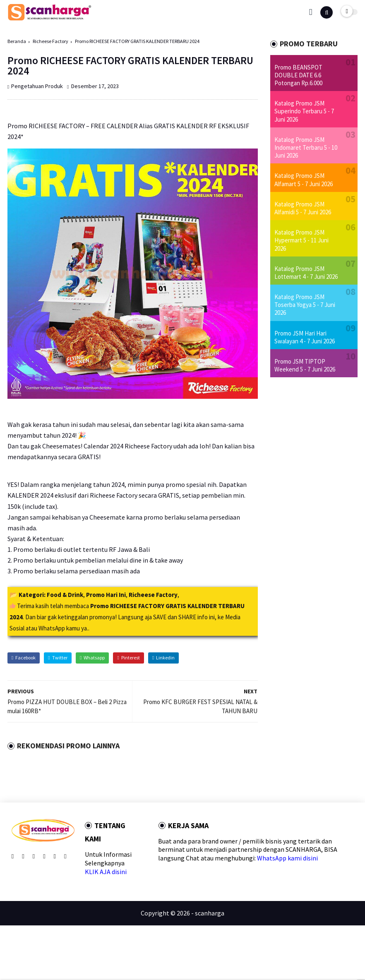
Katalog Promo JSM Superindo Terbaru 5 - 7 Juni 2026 (304, 111)
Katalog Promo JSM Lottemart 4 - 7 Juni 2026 (306, 273)
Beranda (17, 41)
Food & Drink (65, 595)
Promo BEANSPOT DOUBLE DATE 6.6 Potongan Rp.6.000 (298, 75)
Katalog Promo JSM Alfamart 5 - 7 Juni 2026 (304, 180)
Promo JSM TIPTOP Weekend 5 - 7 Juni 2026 (305, 365)
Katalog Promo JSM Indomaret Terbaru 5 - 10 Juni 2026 (306, 147)
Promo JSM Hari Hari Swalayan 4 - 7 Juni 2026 (305, 337)
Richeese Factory (50, 41)
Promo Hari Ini (106, 595)
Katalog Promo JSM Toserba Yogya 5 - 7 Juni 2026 (305, 305)
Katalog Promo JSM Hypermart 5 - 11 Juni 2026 (301, 240)
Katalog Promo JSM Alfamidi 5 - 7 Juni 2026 (303, 208)
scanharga (210, 913)
